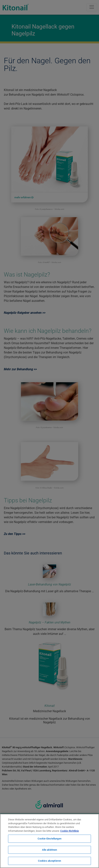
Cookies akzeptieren (49, 861)
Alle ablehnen (50, 850)
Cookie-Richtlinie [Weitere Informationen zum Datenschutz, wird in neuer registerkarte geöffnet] (70, 831)
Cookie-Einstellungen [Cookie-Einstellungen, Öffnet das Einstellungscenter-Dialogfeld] (49, 839)
